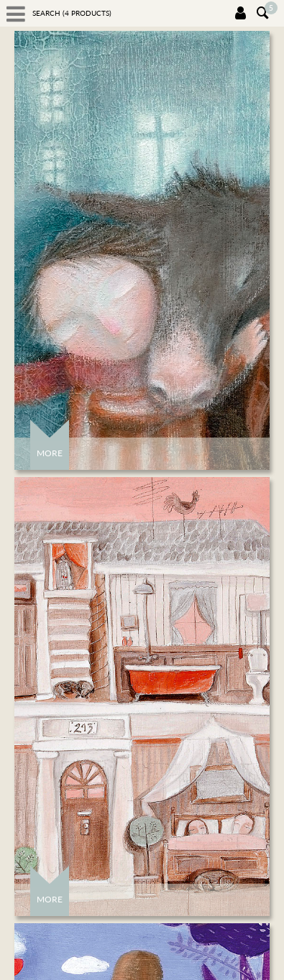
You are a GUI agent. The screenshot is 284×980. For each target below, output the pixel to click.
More (50, 453)
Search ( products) (72, 13)
